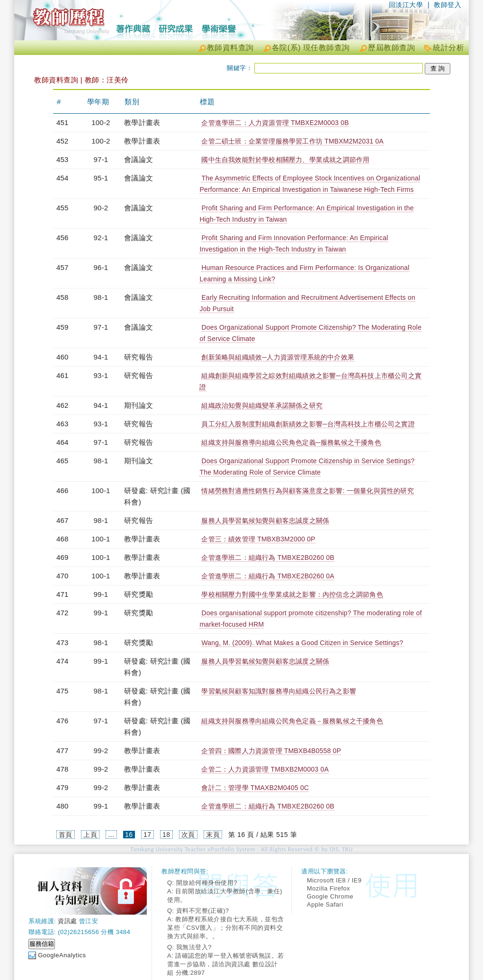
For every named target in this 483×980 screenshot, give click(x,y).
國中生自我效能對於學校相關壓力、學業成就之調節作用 (285, 160)
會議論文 (139, 159)
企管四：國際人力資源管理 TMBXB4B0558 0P (271, 751)
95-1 (101, 178)
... (111, 835)
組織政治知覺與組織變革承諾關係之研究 (262, 405)
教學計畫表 (142, 122)
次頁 (188, 835)
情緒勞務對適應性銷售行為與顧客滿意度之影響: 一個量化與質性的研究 (307, 491)
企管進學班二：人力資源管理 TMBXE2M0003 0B (275, 123)
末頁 (213, 835)
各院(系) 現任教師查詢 (311, 48)
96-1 (101, 267)
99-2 (101, 751)
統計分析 (448, 48)
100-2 (101, 122)
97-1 (101, 159)
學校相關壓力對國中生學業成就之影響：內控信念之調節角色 (292, 594)
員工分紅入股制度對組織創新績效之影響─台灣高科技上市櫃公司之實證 (308, 424)
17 (148, 835)
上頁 (90, 835)
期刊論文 (139, 405)
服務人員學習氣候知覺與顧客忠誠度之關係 (265, 521)
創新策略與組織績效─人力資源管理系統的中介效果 (278, 357)
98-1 (101, 297)
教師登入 (447, 5)
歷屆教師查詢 (391, 48)
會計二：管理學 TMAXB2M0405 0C (255, 788)
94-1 (101, 357)
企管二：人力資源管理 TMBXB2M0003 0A (265, 769)
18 (166, 835)
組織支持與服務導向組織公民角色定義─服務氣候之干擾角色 (291, 442)
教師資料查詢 (230, 48)
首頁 (66, 835)
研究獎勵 (139, 594)
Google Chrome (330, 896)
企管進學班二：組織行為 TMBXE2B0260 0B (268, 557)
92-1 (101, 238)
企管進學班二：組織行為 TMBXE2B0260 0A (268, 576)
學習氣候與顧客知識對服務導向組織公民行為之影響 (279, 691)
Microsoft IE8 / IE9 (334, 880)
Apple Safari (325, 904)
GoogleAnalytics (62, 955)
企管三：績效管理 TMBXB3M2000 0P (258, 539)
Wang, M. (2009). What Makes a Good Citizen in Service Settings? (302, 643)
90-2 (101, 208)
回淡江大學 (406, 5)
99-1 (101, 594)
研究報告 (139, 357)
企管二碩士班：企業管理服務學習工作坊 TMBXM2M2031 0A (292, 141)
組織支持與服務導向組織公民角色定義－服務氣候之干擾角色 (292, 721)
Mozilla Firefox (328, 888)
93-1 (101, 375)
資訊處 (67, 921)
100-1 (101, 490)
